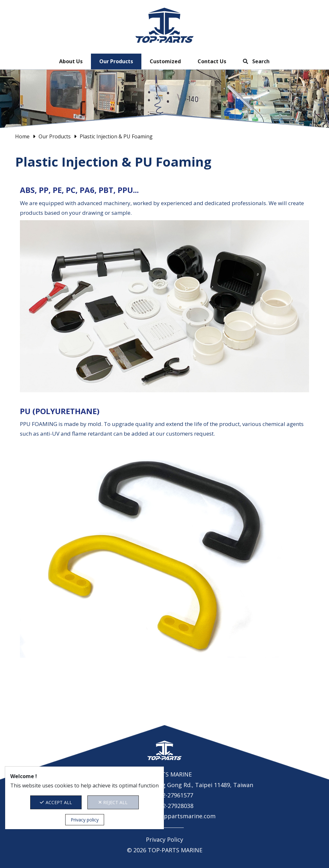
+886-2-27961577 (170, 795)
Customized (165, 61)
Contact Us (212, 61)
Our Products (116, 61)
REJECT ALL (113, 802)
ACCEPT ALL (56, 802)
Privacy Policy (164, 839)
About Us (71, 61)
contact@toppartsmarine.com (173, 816)
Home (22, 136)
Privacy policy (85, 820)
